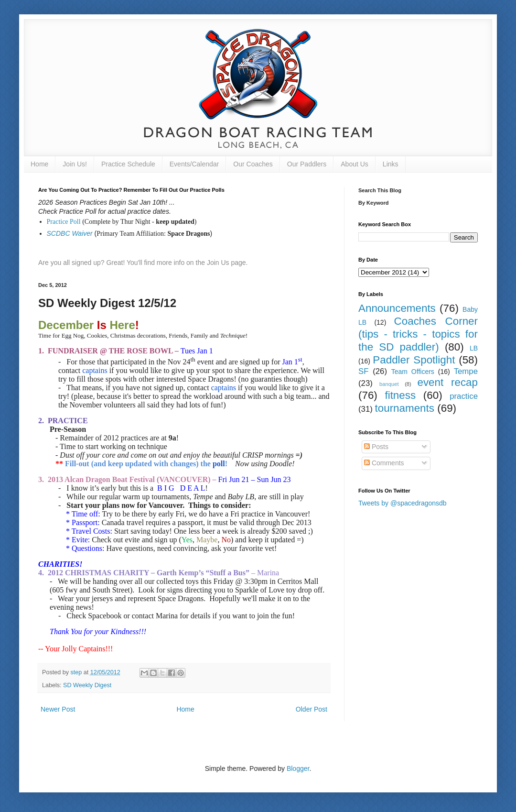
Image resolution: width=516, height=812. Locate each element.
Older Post (312, 709)
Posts (376, 447)
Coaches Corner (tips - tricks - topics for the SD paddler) (418, 334)
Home (39, 164)
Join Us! (75, 164)
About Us (355, 164)
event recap (447, 382)
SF (363, 371)
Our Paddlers (307, 164)
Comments (384, 463)
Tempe (466, 371)
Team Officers (413, 372)
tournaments (405, 408)
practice (464, 396)
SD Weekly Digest (87, 685)
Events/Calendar (194, 164)
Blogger (298, 768)
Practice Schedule (128, 164)
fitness (400, 395)
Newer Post (58, 709)
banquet (389, 384)
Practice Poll (64, 222)
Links (391, 164)
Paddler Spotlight (414, 360)
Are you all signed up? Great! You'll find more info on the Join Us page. (143, 263)
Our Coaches (253, 164)
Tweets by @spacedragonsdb (403, 503)
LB (474, 348)
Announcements (397, 308)
